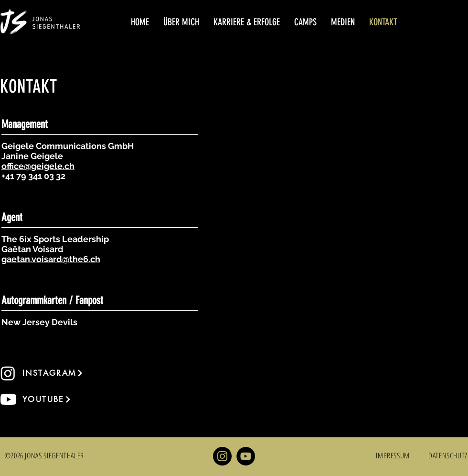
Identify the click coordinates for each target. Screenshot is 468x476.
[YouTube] (246, 456)
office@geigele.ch (38, 166)
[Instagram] (222, 456)
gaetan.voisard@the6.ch (51, 259)
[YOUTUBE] (56, 399)
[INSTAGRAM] (56, 373)
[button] (181, 22)
